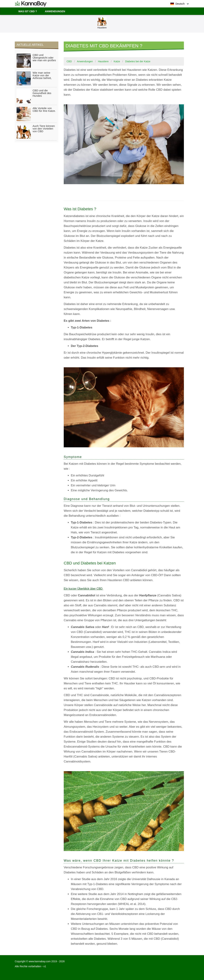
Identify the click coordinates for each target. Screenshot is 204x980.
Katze (117, 61)
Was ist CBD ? (28, 11)
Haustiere (103, 61)
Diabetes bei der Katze (138, 61)
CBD (69, 61)
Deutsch (177, 4)
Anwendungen (55, 11)
